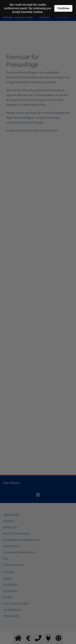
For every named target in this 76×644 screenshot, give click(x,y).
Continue (63, 8)
